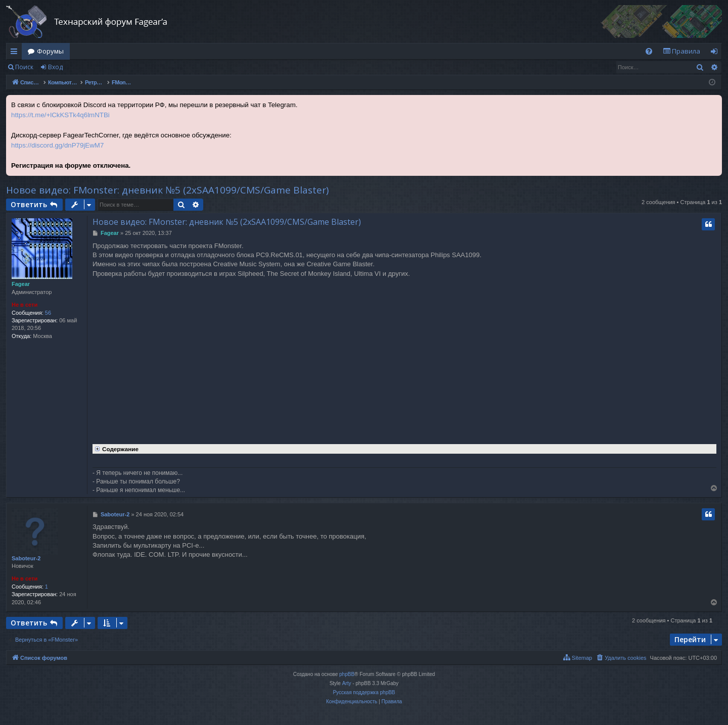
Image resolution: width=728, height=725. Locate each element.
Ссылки (16, 53)
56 (48, 313)
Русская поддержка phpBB (364, 692)
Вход (55, 67)
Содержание (116, 448)
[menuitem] (649, 51)
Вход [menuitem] (716, 53)
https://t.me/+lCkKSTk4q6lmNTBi (60, 115)
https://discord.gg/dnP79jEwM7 (57, 145)
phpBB (347, 674)
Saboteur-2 (26, 558)
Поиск (24, 67)
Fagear (21, 284)
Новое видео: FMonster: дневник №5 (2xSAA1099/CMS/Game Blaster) (167, 190)
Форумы (50, 51)
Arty (347, 683)
